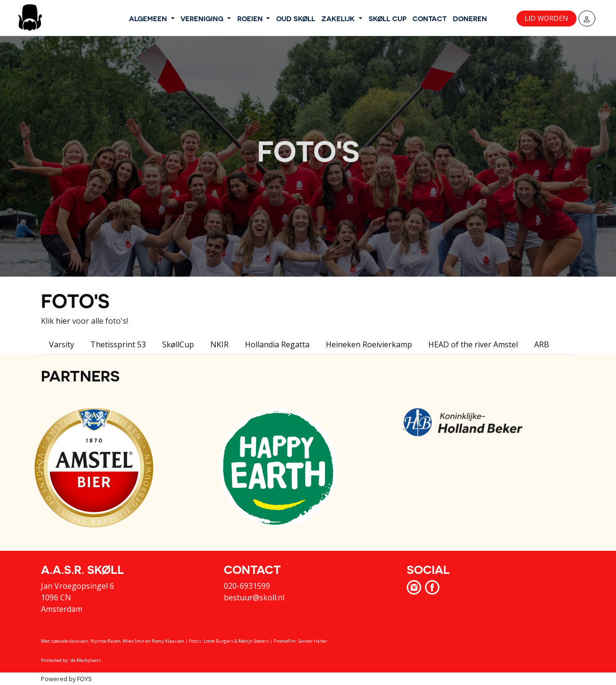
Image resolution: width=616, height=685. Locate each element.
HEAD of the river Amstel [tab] (473, 344)
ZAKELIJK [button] (339, 18)
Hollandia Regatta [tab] (277, 344)
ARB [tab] (542, 344)
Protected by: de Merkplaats (71, 660)
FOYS (84, 679)
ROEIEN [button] (251, 18)
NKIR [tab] (219, 344)
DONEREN (470, 18)
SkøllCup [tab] (178, 344)
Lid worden (546, 18)
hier (63, 321)
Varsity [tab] (62, 344)
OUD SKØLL (296, 18)
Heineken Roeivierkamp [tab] (369, 344)
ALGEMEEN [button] (149, 18)
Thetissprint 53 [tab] (118, 344)
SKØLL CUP (388, 18)
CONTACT (430, 18)
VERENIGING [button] (203, 18)
